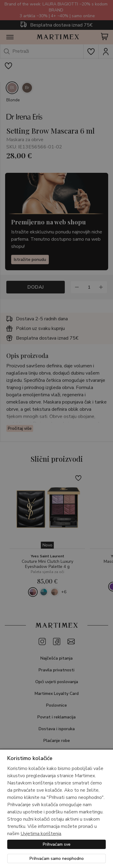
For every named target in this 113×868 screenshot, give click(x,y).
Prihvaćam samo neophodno (57, 858)
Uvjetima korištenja (41, 834)
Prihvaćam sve (57, 844)
